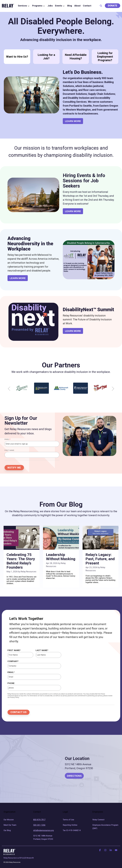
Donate (113, 6)
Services (24, 6)
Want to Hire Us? (17, 57)
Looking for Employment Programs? (105, 57)
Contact (87, 6)
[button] (100, 850)
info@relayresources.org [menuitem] (43, 830)
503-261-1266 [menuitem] (39, 825)
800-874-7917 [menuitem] (39, 820)
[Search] (101, 6)
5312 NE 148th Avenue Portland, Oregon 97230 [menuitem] (43, 837)
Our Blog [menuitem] (7, 830)
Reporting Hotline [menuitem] (70, 825)
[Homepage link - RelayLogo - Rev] (10, 852)
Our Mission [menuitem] (9, 820)
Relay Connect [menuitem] (98, 820)
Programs (39, 6)
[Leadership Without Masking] (61, 538)
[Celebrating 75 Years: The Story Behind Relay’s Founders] (22, 538)
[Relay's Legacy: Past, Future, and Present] (100, 538)
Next (112, 389)
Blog (70, 6)
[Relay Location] (31, 769)
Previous (10, 389)
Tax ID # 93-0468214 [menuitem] (72, 830)
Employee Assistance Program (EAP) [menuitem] (105, 827)
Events (60, 6)
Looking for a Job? (46, 57)
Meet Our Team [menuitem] (10, 825)
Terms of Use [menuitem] (68, 820)
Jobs (50, 6)
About (77, 6)
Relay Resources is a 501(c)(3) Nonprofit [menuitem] (19, 858)
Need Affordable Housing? (76, 57)
